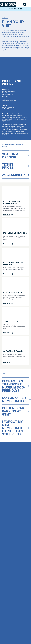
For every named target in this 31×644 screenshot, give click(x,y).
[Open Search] (25, 4)
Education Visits (13, 292)
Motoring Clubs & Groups (13, 263)
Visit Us (5, 17)
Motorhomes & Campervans (12, 202)
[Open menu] (29, 4)
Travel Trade (11, 322)
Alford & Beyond (13, 351)
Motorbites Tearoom (15, 233)
